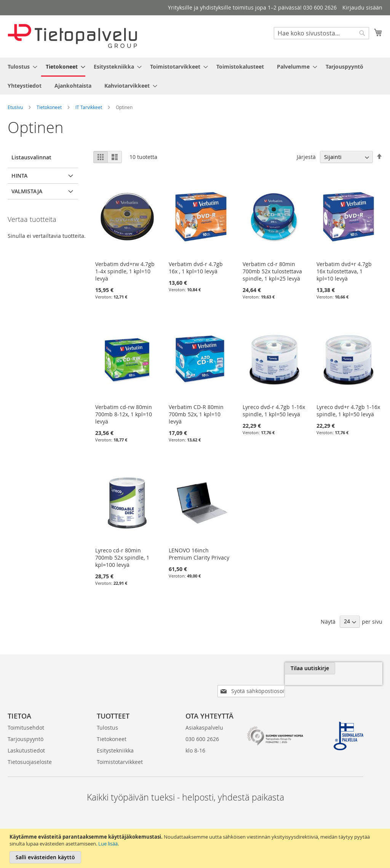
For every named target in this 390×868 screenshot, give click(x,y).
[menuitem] (20, 67)
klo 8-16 (195, 738)
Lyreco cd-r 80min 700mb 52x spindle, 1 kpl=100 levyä (122, 558)
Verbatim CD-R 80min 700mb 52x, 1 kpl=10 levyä (196, 414)
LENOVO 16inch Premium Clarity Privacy (199, 554)
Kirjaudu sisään (362, 7)
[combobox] (321, 33)
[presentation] (297, 686)
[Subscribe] (357, 668)
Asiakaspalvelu (204, 715)
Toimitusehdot (26, 715)
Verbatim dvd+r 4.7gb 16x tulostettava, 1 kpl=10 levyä (344, 271)
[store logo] (72, 36)
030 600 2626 (202, 727)
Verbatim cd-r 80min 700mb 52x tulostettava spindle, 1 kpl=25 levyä (272, 271)
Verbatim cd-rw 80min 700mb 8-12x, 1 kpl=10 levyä (124, 414)
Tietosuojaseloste (30, 750)
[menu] (195, 76)
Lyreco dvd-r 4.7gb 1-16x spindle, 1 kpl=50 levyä (274, 411)
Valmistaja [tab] (27, 191)
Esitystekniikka (115, 738)
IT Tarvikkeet (89, 107)
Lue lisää (108, 844)
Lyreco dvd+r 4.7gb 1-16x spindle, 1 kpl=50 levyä (348, 411)
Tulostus (107, 715)
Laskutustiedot (26, 738)
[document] (196, 848)
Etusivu (15, 107)
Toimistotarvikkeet (120, 750)
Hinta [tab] (19, 176)
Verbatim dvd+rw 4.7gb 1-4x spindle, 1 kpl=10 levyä (125, 271)
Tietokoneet (49, 107)
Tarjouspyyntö (26, 727)
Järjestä (306, 157)
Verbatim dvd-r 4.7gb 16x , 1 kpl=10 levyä (196, 268)
